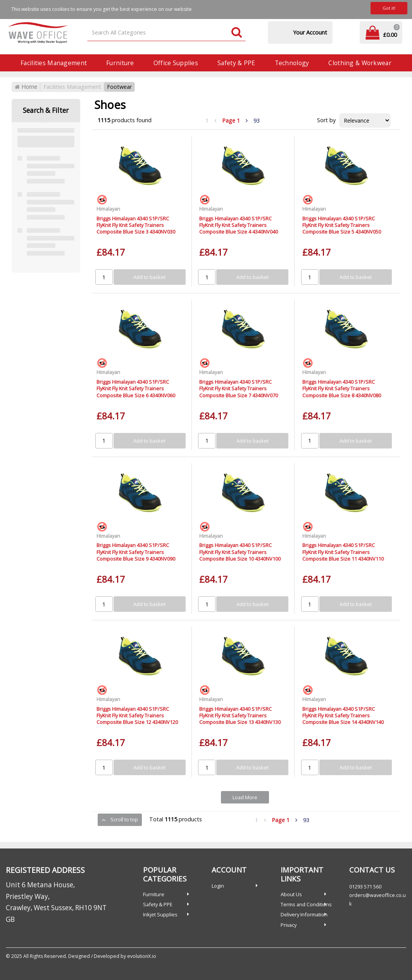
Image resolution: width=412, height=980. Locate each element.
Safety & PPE (236, 63)
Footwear (119, 87)
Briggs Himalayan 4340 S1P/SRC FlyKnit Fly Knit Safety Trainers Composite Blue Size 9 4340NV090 (136, 552)
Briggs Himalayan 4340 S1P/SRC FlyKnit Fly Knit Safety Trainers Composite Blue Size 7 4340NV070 (239, 389)
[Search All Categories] (166, 33)
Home (26, 87)
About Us (291, 894)
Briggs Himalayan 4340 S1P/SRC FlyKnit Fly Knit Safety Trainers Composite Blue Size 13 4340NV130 (240, 716)
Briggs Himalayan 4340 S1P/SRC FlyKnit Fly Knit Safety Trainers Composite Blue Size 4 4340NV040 (239, 225)
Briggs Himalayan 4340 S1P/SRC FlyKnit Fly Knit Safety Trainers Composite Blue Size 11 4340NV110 (343, 552)
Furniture (120, 63)
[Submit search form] (237, 33)
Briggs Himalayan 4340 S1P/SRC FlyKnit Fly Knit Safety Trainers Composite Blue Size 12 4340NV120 (137, 716)
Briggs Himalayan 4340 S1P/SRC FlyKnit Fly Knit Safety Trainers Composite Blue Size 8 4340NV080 (342, 389)
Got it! (389, 8)
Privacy (289, 925)
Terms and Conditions (306, 904)
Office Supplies (176, 63)
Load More (245, 797)
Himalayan (108, 209)
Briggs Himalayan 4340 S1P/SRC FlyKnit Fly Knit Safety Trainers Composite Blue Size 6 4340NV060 (136, 389)
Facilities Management (54, 63)
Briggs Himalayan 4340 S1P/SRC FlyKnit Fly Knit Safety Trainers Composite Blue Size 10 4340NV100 (240, 552)
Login (218, 886)
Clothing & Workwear (360, 63)
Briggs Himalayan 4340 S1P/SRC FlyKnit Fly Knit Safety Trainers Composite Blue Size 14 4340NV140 (343, 716)
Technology (292, 63)
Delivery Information (304, 914)
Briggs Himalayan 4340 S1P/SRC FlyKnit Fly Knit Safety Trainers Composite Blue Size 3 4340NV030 (136, 225)
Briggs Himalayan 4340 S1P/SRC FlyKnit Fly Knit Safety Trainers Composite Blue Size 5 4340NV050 (342, 225)
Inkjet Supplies (160, 914)
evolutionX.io (142, 956)
